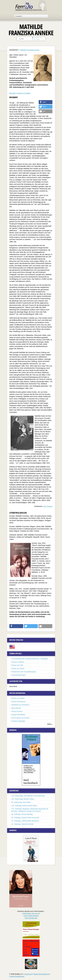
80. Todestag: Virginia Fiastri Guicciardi (25, 818)
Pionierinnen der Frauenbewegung (24, 672)
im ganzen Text (37, 38)
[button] (46, 102)
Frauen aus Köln (17, 665)
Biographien (14, 50)
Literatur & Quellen (24, 93)
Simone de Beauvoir (19, 702)
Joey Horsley (48, 506)
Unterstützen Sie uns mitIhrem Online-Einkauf (31, 916)
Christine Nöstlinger (18, 721)
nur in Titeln (36, 39)
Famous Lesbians (18, 662)
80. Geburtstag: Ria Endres (21, 802)
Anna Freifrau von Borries (21, 718)
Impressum (28, 974)
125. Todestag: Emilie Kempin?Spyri (24, 806)
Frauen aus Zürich (18, 669)
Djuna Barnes (16, 708)
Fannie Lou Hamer (18, 698)
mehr (49, 724)
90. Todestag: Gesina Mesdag (22, 814)
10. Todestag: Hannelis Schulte (22, 824)
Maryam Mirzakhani (19, 715)
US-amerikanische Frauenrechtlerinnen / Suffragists (30, 659)
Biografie (13, 93)
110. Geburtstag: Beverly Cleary (23, 799)
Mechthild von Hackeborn (20, 705)
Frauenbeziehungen (19, 675)
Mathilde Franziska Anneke (30, 50)
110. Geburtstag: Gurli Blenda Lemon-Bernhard (28, 796)
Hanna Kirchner (17, 711)
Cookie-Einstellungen (17, 976)
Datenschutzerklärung (41, 974)
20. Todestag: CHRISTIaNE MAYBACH (25, 821)
